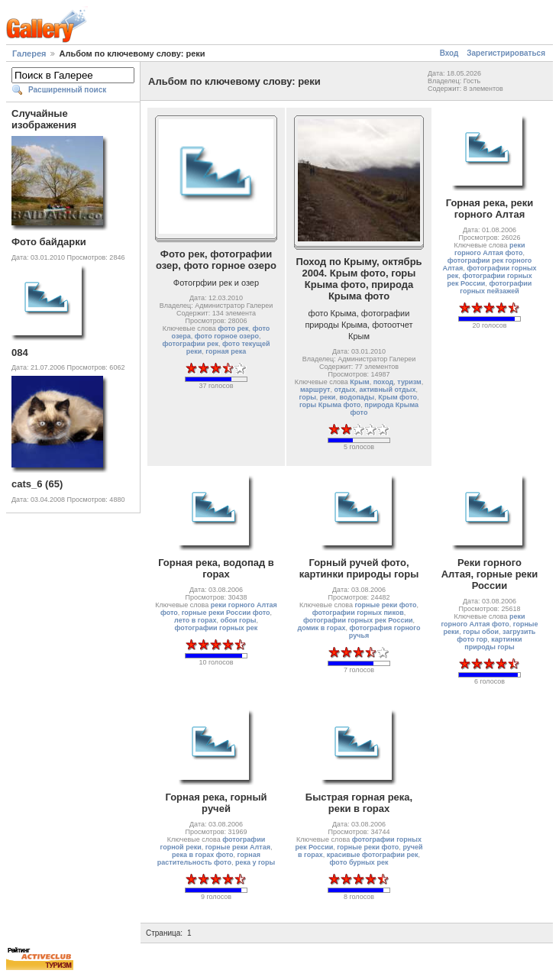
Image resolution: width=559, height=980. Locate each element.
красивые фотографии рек (373, 855)
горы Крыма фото (330, 405)
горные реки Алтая (238, 847)
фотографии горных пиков (358, 613)
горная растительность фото (209, 859)
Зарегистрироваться (506, 53)
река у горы (255, 862)
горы (308, 397)
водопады (357, 397)
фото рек (233, 328)
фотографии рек (191, 344)
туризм (409, 382)
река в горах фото (203, 855)
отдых (344, 390)
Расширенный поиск (67, 90)
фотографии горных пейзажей (496, 287)
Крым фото (397, 397)
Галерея (29, 53)
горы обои (481, 632)
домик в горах (322, 628)
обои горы (239, 620)
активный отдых (387, 390)
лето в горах (195, 620)
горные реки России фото (226, 613)
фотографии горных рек (216, 628)
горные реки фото (385, 605)
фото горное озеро (227, 336)
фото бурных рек (359, 862)
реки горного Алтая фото (490, 249)
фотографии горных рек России (358, 620)
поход (384, 382)
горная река (226, 351)
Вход (449, 53)
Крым (359, 382)
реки (328, 397)
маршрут (315, 390)
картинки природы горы (493, 643)
